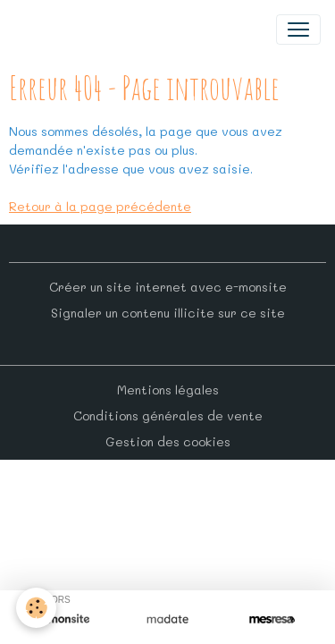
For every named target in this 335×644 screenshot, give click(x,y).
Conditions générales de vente (168, 415)
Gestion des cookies (168, 441)
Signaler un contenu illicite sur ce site (168, 313)
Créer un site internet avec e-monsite (168, 287)
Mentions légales (168, 390)
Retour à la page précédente (100, 206)
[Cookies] (36, 608)
